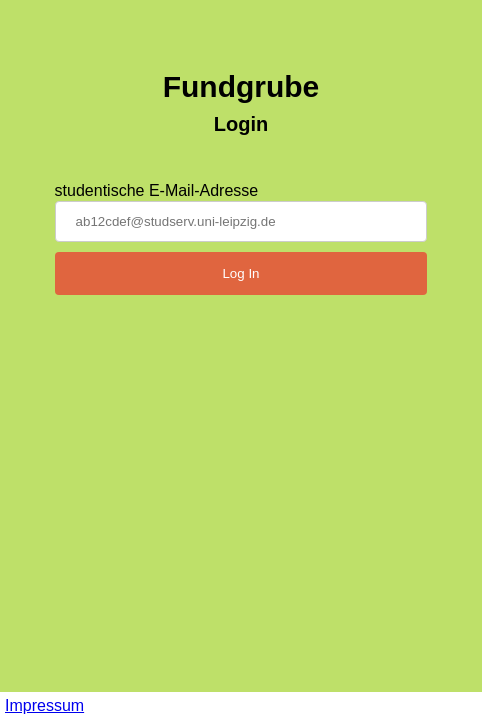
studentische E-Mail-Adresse (157, 190)
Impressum (44, 705)
